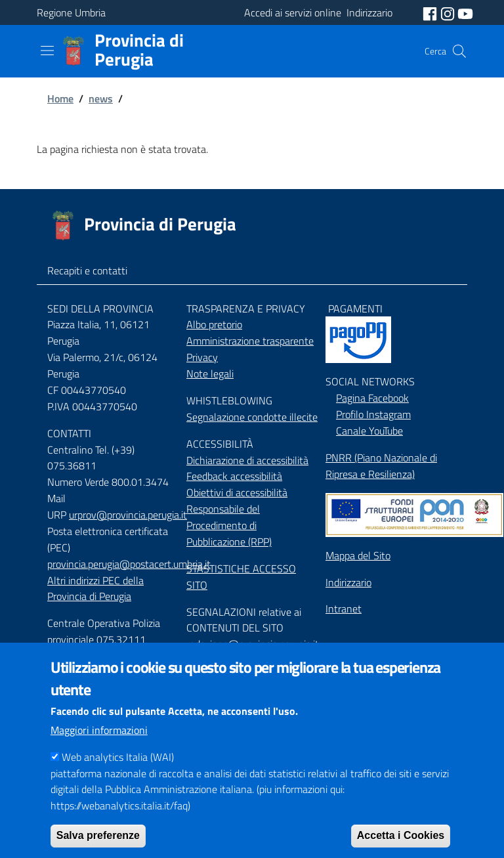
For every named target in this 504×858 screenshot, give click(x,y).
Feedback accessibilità (234, 476)
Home (60, 98)
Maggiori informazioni (99, 752)
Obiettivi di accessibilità (237, 492)
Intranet (344, 609)
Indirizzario (348, 582)
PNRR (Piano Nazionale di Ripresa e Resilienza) (381, 466)
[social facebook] (431, 12)
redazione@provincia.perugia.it (253, 644)
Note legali (210, 374)
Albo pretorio (214, 324)
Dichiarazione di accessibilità (247, 460)
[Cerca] (459, 51)
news (101, 98)
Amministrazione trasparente (250, 341)
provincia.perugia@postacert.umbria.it (129, 564)
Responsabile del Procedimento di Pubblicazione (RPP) (229, 525)
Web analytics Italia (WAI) (118, 779)
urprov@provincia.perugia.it (128, 515)
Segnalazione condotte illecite (252, 417)
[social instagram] (449, 12)
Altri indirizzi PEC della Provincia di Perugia (95, 589)
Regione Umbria (71, 12)
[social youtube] (465, 12)
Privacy (202, 357)
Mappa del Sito (358, 555)
